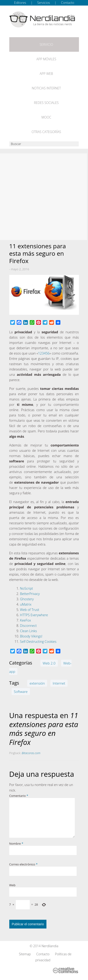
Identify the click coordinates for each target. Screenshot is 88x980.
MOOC (46, 117)
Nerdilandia (50, 946)
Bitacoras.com (31, 753)
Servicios (44, 3)
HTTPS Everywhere (34, 615)
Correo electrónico (23, 864)
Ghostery (27, 599)
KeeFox (25, 620)
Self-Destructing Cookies (38, 642)
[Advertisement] (44, 197)
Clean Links (28, 631)
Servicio (46, 44)
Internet (59, 683)
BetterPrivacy (30, 594)
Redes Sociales (46, 103)
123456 (44, 353)
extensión (37, 683)
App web (46, 74)
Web (12, 885)
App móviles (46, 59)
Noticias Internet (46, 88)
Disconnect (28, 626)
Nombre (16, 843)
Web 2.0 (49, 663)
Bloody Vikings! (31, 636)
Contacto (68, 3)
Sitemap (25, 954)
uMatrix (26, 604)
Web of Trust (30, 610)
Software (21, 692)
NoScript (26, 588)
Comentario (19, 796)
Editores (20, 3)
